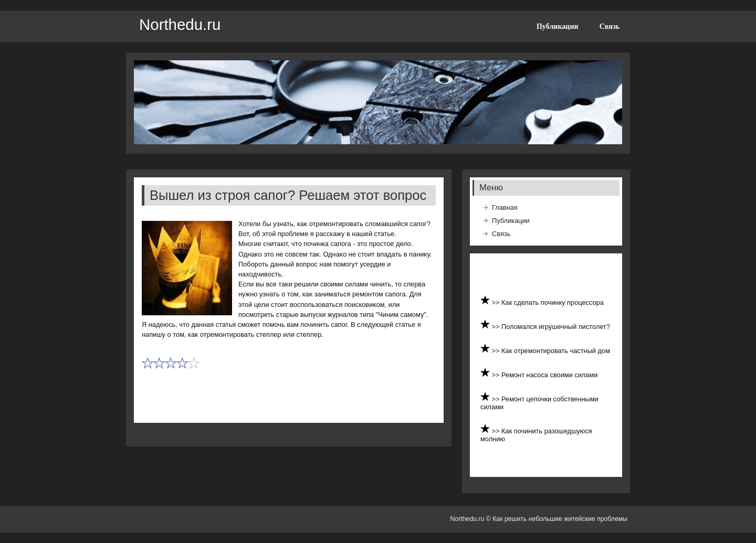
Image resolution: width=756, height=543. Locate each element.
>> (497, 302)
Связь (610, 26)
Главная (505, 207)
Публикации (558, 26)
